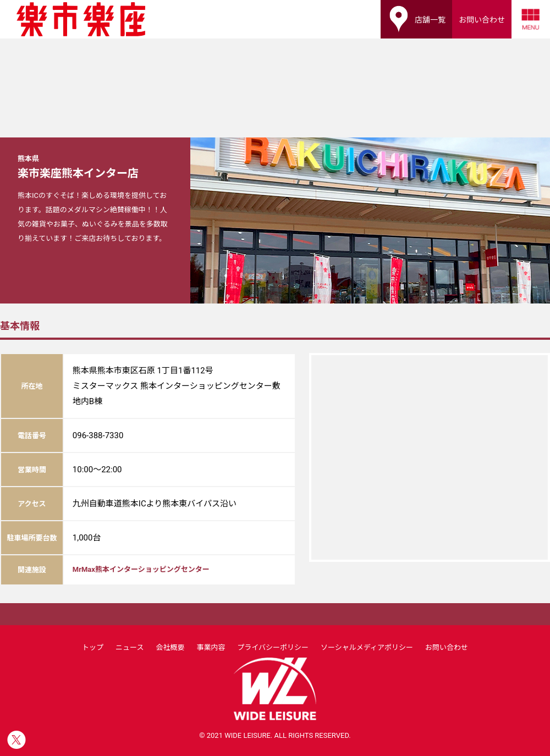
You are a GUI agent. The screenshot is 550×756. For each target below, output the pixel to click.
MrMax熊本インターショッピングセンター (141, 569)
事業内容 (211, 647)
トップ (93, 647)
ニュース (130, 647)
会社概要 (170, 647)
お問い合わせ (447, 647)
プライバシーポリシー (273, 647)
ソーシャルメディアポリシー (367, 647)
